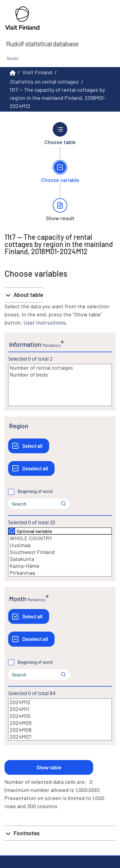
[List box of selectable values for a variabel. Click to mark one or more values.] (60, 385)
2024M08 (60, 730)
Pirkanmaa (60, 573)
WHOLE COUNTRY (60, 538)
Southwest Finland (60, 552)
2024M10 (60, 716)
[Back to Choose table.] (60, 134)
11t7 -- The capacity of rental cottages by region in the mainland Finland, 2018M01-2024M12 (58, 98)
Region (19, 426)
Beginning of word (35, 491)
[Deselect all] (31, 468)
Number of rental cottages (60, 368)
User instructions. (45, 322)
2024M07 (60, 737)
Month (18, 599)
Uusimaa (60, 545)
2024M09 (60, 723)
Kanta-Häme (60, 566)
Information (25, 344)
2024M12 (60, 702)
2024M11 (60, 709)
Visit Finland (37, 72)
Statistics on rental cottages (44, 82)
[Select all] (29, 446)
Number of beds (60, 375)
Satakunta (60, 559)
